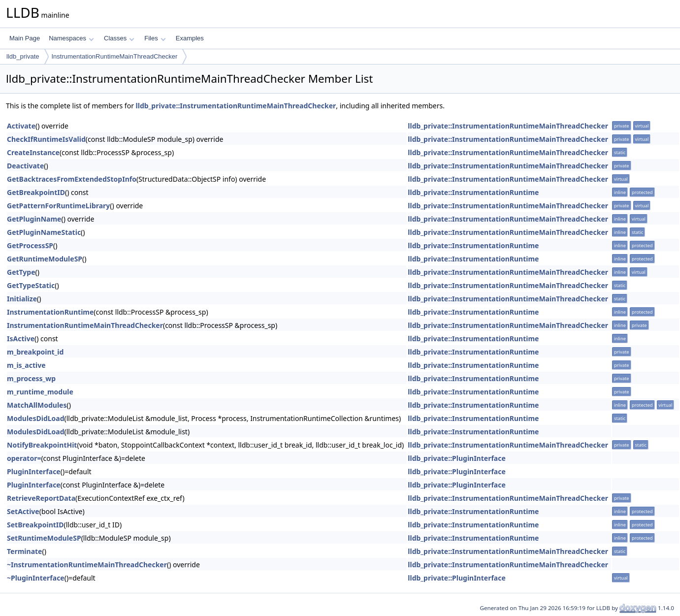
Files (155, 38)
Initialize (22, 299)
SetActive (23, 511)
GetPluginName (34, 219)
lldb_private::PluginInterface (457, 458)
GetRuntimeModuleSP (45, 259)
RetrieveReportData (41, 498)
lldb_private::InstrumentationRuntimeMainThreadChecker (236, 106)
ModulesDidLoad (36, 418)
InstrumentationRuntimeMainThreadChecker (115, 56)
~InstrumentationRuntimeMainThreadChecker (87, 565)
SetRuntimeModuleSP (44, 538)
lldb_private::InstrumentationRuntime (473, 192)
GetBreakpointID (36, 192)
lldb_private (23, 56)
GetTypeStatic (31, 285)
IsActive (21, 339)
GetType (21, 272)
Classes (119, 38)
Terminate (24, 551)
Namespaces (71, 38)
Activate (21, 126)
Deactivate (25, 166)
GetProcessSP (30, 245)
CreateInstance (33, 152)
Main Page (25, 38)
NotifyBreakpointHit (42, 445)
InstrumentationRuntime (50, 312)
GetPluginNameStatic (44, 232)
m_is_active (26, 365)
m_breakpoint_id (35, 352)
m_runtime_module (40, 392)
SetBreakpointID (35, 525)
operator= (24, 458)
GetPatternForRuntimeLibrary (58, 206)
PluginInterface (34, 471)
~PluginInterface (36, 578)
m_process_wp (31, 378)
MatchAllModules (37, 405)
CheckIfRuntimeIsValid (46, 139)
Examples (190, 38)
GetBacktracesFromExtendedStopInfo (72, 179)
